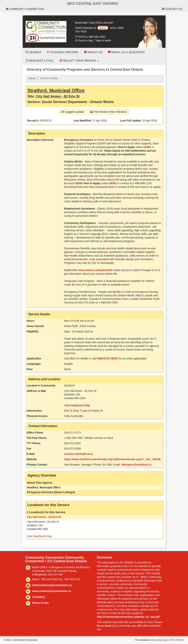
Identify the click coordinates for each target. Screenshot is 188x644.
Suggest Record (63, 52)
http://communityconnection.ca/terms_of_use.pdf (128, 617)
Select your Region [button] (79, 60)
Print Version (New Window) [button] (108, 112)
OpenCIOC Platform (174, 640)
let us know (104, 626)
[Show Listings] (64, 492)
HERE (147, 147)
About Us (93, 52)
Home (32, 78)
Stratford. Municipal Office (56, 90)
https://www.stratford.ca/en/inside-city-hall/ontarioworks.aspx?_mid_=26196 (112, 459)
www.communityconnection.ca (52, 591)
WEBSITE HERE (108, 358)
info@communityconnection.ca (52, 585)
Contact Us (172, 9)
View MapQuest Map (77, 405)
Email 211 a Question (126, 52)
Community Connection (25, 9)
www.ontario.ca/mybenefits (95, 270)
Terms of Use (40, 603)
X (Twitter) (38, 597)
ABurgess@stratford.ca (136, 465)
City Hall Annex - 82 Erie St (58, 96)
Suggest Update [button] (73, 112)
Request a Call (40, 60)
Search (33, 52)
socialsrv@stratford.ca (79, 454)
